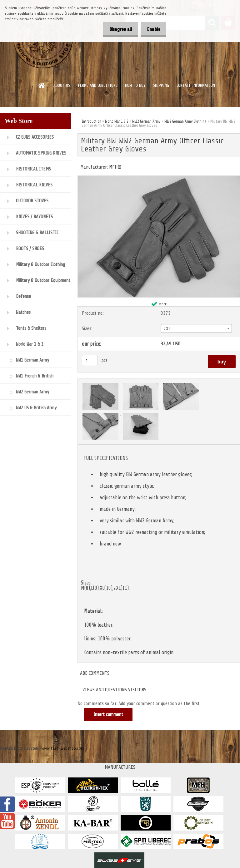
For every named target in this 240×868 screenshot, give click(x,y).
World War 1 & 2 (117, 121)
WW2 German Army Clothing (185, 121)
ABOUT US (62, 85)
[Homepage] (42, 85)
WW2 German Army (146, 121)
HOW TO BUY (135, 85)
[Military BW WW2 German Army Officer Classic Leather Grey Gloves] (159, 178)
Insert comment (109, 715)
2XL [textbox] (167, 329)
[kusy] (90, 360)
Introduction (91, 121)
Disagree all (115, 29)
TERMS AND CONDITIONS (97, 85)
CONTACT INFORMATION (196, 85)
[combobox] (196, 328)
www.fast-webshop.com (62, 748)
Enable (152, 29)
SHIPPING (161, 85)
